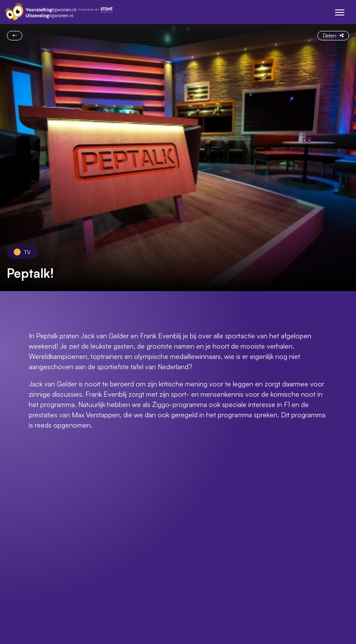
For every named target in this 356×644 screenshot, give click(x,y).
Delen (333, 35)
